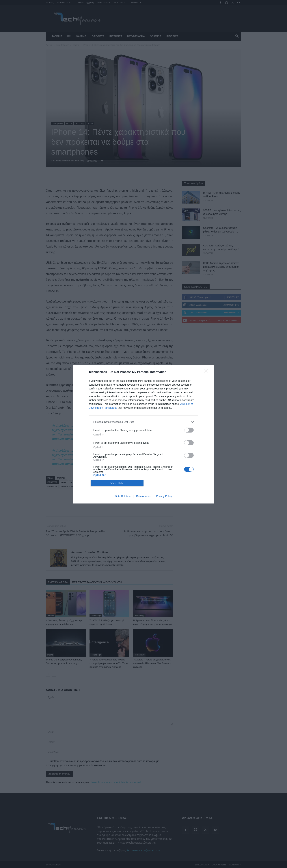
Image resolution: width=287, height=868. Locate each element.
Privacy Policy (164, 496)
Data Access (143, 496)
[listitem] (143, 422)
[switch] (189, 430)
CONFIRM (117, 483)
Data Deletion (123, 496)
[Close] (207, 372)
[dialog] (143, 434)
